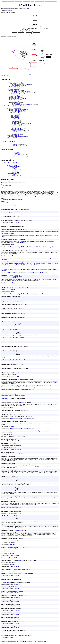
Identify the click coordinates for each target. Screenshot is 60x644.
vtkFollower (23, 236)
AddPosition (17, 92)
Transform (16, 174)
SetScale (16, 99)
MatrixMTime (17, 167)
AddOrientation (18, 131)
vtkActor (12, 195)
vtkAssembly (14, 200)
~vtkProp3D (17, 154)
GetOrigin (16, 96)
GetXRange (17, 115)
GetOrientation (17, 127)
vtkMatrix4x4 (24, 107)
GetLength (16, 119)
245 (10, 632)
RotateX (16, 120)
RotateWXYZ (17, 124)
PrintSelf (16, 85)
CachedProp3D (17, 176)
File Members (48, 1)
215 (10, 556)
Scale (15, 171)
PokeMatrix (17, 133)
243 (10, 623)
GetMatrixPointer (18, 138)
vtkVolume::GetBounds (13, 431)
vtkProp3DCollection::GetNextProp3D (37, 273)
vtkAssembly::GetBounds (40, 431)
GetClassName (17, 82)
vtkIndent (27, 85)
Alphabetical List (19, 1)
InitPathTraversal (18, 134)
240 (10, 610)
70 (9, 205)
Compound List (26, 1)
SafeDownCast (17, 146)
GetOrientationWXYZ (19, 130)
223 (10, 567)
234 (10, 584)
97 (9, 377)
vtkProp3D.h (9, 10)
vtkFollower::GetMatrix (13, 558)
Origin (16, 168)
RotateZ (16, 123)
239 (10, 606)
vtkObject (23, 146)
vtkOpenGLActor (52, 236)
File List (32, 1)
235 (10, 589)
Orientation (17, 170)
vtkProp (22, 86)
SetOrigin (16, 94)
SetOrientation (17, 125)
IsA (15, 83)
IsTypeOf (16, 145)
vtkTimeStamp (10, 167)
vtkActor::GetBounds (6, 432)
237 (10, 597)
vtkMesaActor (44, 236)
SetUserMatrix (17, 107)
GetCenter (16, 114)
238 (10, 602)
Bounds (16, 175)
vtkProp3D (17, 153)
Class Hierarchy (11, 1)
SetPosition (17, 87)
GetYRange (17, 117)
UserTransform (17, 163)
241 (10, 615)
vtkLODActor (30, 236)
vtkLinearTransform (28, 105)
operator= (16, 156)
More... (27, 8)
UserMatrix (17, 164)
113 (10, 400)
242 (10, 619)
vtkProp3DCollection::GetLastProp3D (17, 273)
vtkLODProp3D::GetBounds (26, 431)
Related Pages (54, 1)
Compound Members (39, 1)
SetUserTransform (18, 105)
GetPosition (17, 89)
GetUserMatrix (17, 108)
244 (10, 628)
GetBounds (17, 112)
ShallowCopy (17, 86)
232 (10, 576)
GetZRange (17, 118)
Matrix (16, 165)
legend (30, 35)
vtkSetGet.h (56, 231)
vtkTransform (10, 174)
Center (16, 172)
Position (16, 169)
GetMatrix (16, 110)
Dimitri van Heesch (37, 641)
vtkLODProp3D (37, 236)
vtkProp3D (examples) (8, 203)
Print (55, 280)
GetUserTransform (18, 106)
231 (10, 222)
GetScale (16, 101)
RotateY (16, 121)
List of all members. (5, 75)
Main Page (4, 1)
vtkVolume (18, 195)
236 (10, 593)
